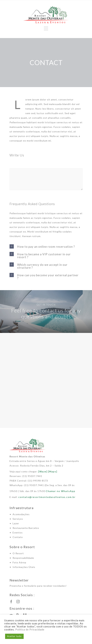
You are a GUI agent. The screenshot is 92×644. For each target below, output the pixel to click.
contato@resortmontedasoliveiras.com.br (47, 497)
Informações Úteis (24, 567)
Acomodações (21, 514)
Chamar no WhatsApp (61, 491)
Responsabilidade (23, 558)
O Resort (18, 553)
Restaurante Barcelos (26, 528)
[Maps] (53, 471)
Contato (18, 537)
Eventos (18, 532)
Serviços (18, 519)
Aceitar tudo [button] (14, 636)
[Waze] (43, 471)
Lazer (16, 523)
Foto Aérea (19, 562)
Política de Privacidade (30, 630)
